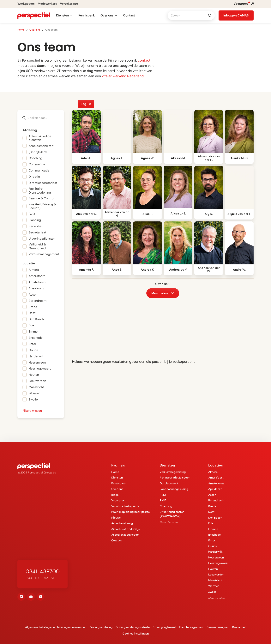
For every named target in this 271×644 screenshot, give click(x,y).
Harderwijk (215, 552)
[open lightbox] (86, 131)
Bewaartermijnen (218, 627)
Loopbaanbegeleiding (174, 489)
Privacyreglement (164, 627)
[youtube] (31, 597)
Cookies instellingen (136, 634)
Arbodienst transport (125, 535)
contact (144, 60)
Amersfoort (216, 478)
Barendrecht (216, 500)
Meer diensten (169, 522)
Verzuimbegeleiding (173, 472)
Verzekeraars (69, 4)
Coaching (166, 506)
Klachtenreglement (191, 627)
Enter (212, 540)
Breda (212, 506)
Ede (211, 523)
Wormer (214, 586)
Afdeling (30, 130)
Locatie (29, 263)
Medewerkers (47, 4)
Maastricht (215, 580)
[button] (64, 15)
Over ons (35, 30)
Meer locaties (217, 598)
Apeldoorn (215, 489)
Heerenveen (216, 557)
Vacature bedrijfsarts (125, 506)
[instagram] (41, 597)
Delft (211, 512)
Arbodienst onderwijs (125, 529)
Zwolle (212, 592)
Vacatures (118, 500)
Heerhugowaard (219, 563)
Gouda (213, 546)
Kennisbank (87, 15)
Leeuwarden (216, 575)
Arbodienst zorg (122, 523)
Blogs (115, 495)
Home (21, 30)
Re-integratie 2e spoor (175, 478)
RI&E (163, 500)
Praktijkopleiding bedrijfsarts (130, 512)
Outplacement (169, 483)
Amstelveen (216, 483)
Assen (212, 495)
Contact (129, 15)
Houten (213, 569)
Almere (213, 472)
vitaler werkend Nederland (123, 76)
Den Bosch (215, 518)
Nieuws (116, 518)
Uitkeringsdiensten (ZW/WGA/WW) (172, 514)
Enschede (214, 535)
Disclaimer (239, 627)
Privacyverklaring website (133, 627)
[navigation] (34, 15)
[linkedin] (21, 597)
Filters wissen (32, 411)
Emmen (213, 529)
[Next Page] (163, 293)
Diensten (117, 478)
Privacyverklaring (101, 627)
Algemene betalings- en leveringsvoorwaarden (56, 627)
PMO (163, 495)
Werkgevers (26, 4)
